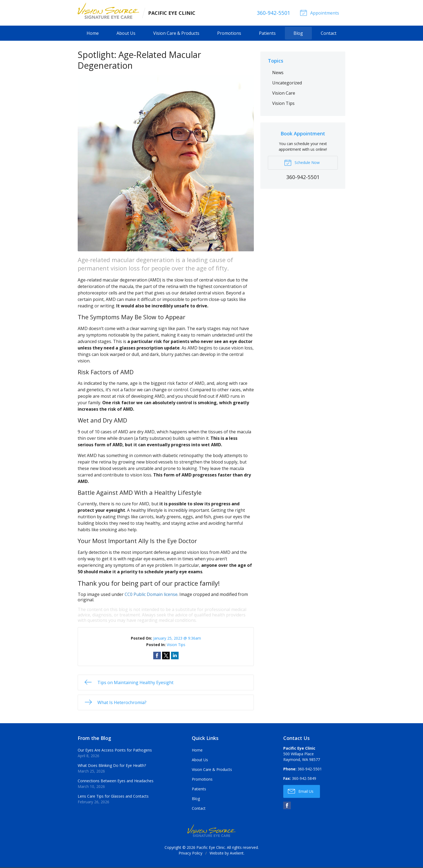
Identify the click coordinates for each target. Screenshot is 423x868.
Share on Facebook (157, 656)
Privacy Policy (190, 854)
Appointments (319, 13)
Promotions (229, 34)
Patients (267, 34)
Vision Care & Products (176, 34)
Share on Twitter (166, 656)
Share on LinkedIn (175, 656)
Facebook (287, 806)
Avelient (237, 854)
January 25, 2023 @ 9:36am (177, 639)
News (278, 73)
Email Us (301, 792)
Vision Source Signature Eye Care (211, 831)
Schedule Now (302, 163)
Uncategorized (287, 83)
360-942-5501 (272, 13)
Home (93, 34)
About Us (126, 34)
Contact (329, 34)
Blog (298, 34)
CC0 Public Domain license (151, 595)
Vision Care (284, 94)
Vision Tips (176, 645)
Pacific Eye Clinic (211, 848)
